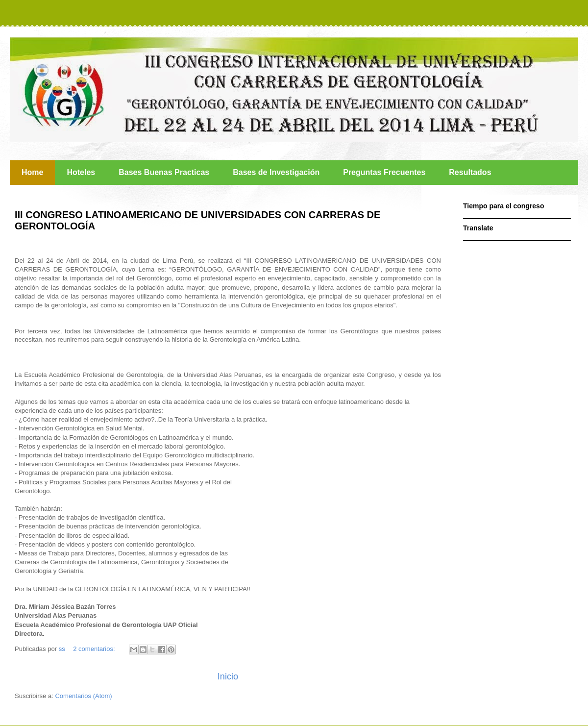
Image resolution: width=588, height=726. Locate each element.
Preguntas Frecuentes (384, 172)
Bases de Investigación (276, 172)
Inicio (228, 676)
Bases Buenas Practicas (164, 172)
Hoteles (81, 172)
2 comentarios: (95, 649)
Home (32, 172)
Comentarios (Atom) (83, 696)
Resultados (470, 172)
